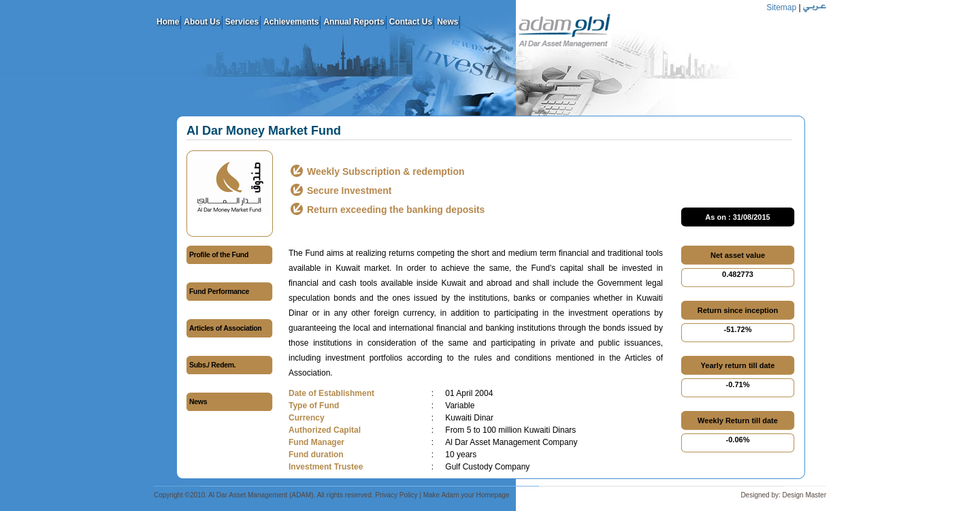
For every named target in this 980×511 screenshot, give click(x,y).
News (447, 22)
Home (168, 22)
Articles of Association (226, 328)
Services (242, 22)
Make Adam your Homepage (467, 495)
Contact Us (411, 22)
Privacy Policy (396, 495)
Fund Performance (219, 291)
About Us (202, 22)
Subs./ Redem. (212, 365)
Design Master (804, 495)
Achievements (291, 22)
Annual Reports (354, 22)
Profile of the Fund (219, 254)
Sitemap (781, 7)
